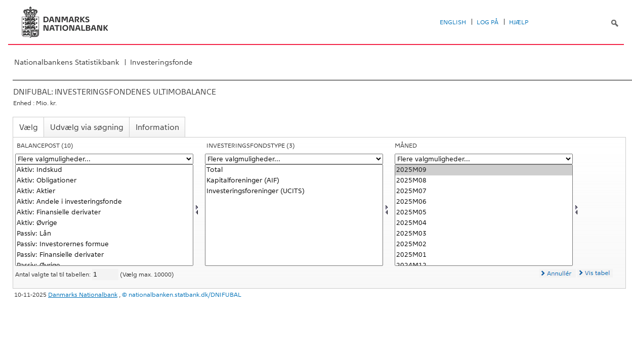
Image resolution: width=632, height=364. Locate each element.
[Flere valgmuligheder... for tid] (484, 159)
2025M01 (484, 255)
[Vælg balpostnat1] (104, 215)
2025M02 (484, 244)
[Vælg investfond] (294, 215)
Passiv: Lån (104, 234)
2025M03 (484, 234)
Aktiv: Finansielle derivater (104, 213)
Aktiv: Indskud (104, 170)
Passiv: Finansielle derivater (104, 255)
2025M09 (484, 170)
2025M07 (484, 191)
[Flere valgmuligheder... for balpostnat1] (104, 159)
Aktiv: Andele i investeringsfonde (104, 202)
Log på (488, 22)
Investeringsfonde (161, 62)
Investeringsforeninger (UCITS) (294, 191)
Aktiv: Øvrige (104, 223)
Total (294, 170)
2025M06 (484, 202)
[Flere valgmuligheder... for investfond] (294, 159)
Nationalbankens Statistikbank (67, 62)
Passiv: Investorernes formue (104, 244)
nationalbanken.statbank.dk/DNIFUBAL (185, 295)
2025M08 (484, 181)
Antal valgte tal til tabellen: (54, 275)
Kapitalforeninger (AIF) (294, 181)
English (453, 22)
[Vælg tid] (484, 215)
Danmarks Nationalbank (83, 295)
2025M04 (484, 223)
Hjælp (519, 22)
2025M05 (484, 213)
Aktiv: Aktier (104, 191)
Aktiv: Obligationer (104, 181)
